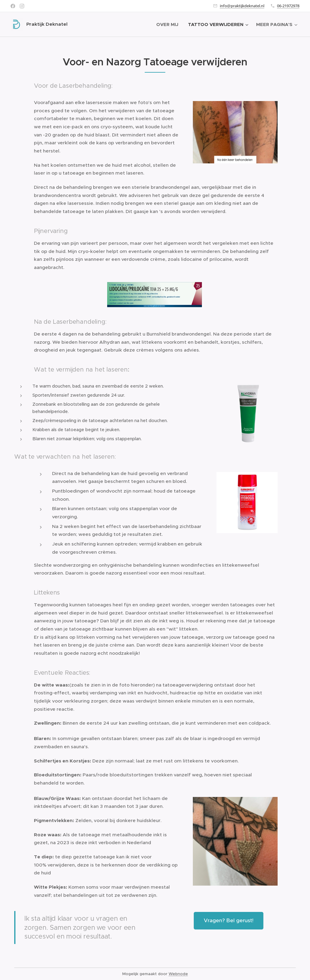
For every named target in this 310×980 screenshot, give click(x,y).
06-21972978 (288, 6)
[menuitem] (169, 25)
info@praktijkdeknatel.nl (242, 6)
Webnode (178, 974)
